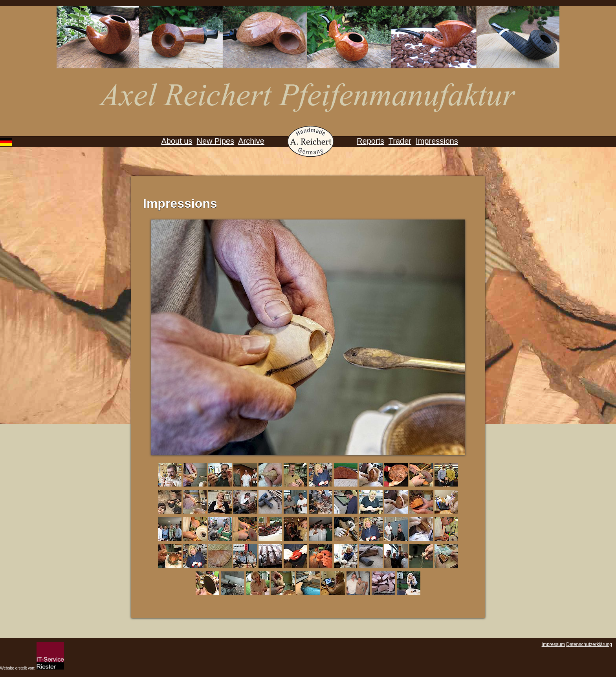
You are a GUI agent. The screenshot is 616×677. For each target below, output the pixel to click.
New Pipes (216, 141)
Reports (370, 141)
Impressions (437, 141)
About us (177, 141)
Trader (400, 141)
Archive (251, 141)
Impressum (553, 644)
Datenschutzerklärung (589, 644)
